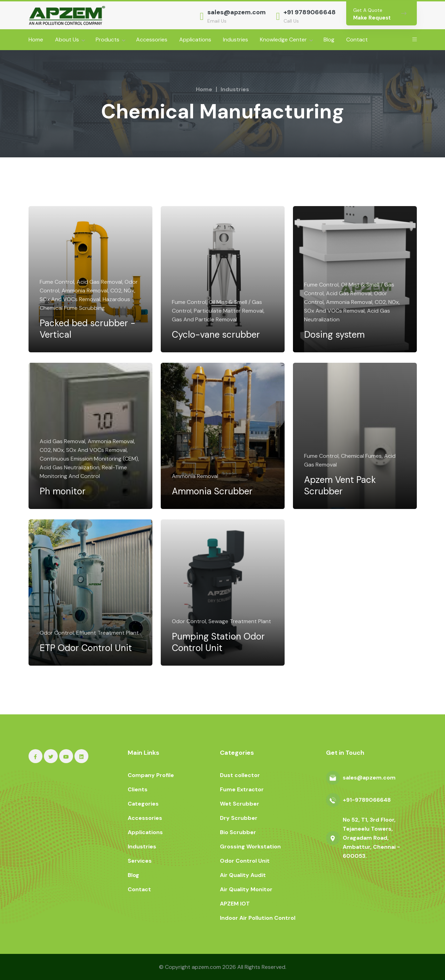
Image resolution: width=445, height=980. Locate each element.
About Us (67, 40)
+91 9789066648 (310, 12)
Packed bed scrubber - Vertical (90, 323)
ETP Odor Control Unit (82, 636)
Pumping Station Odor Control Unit (215, 636)
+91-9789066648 (367, 800)
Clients (138, 789)
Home (36, 40)
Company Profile (151, 775)
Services (140, 861)
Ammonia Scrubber (218, 485)
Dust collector (240, 775)
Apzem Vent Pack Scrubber (346, 479)
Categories (143, 804)
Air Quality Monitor (246, 889)
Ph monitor (69, 485)
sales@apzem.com (237, 12)
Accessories (152, 40)
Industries (236, 40)
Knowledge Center (283, 40)
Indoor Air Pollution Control (258, 918)
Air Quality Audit (243, 875)
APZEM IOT (235, 904)
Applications (195, 40)
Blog (329, 40)
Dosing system (341, 329)
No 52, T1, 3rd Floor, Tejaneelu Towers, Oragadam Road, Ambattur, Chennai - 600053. (371, 838)
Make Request (372, 18)
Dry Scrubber (239, 818)
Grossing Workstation (250, 846)
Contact (357, 40)
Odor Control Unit (245, 861)
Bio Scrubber (238, 832)
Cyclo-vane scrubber (222, 329)
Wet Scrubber (240, 804)
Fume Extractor (242, 789)
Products (108, 40)
